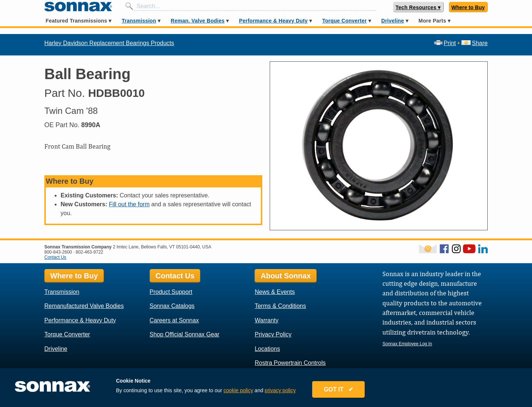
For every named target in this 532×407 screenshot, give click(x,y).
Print (445, 43)
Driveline (393, 21)
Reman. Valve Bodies (198, 21)
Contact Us (55, 257)
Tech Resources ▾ (418, 7)
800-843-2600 (58, 252)
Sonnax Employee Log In (407, 344)
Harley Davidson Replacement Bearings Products (109, 43)
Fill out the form (129, 204)
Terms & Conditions (280, 306)
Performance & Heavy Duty (273, 21)
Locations (267, 349)
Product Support (171, 292)
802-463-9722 (90, 252)
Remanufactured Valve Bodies (84, 306)
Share (475, 43)
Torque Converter (344, 21)
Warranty (266, 320)
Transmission (139, 21)
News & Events (274, 292)
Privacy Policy (273, 334)
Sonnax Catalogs (172, 306)
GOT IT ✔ (338, 389)
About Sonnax (286, 276)
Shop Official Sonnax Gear (185, 334)
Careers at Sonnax (174, 320)
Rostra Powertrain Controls (290, 363)
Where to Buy (468, 7)
